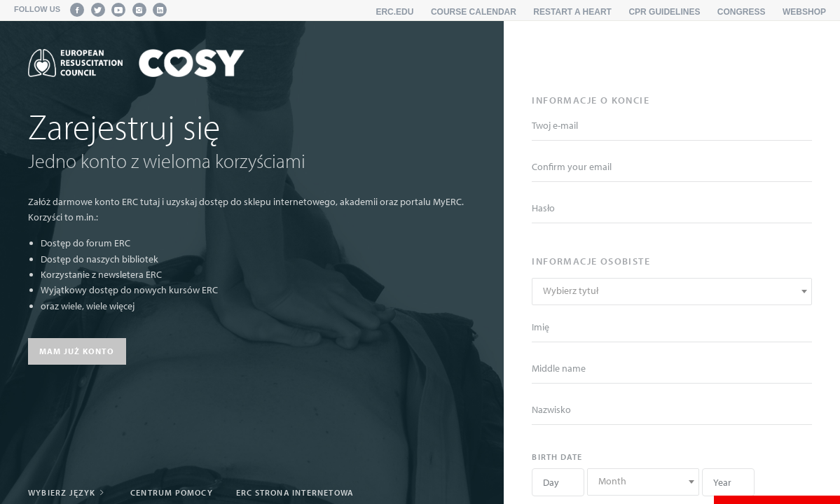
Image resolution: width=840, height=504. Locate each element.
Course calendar (474, 12)
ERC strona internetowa (295, 492)
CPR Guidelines (664, 12)
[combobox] (672, 292)
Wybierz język (68, 492)
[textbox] (672, 291)
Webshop (804, 12)
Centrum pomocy (172, 492)
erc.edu (394, 12)
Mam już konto (77, 351)
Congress (742, 12)
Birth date (557, 457)
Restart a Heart (572, 12)
